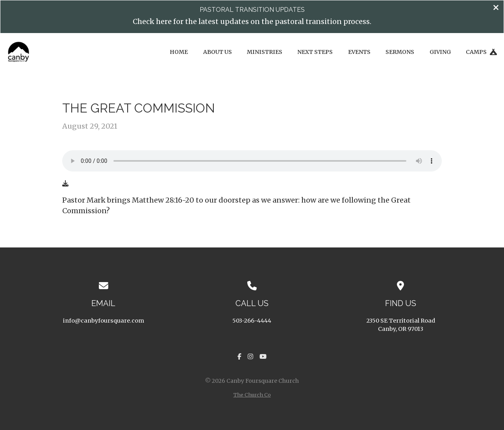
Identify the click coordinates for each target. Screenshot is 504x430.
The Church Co (252, 395)
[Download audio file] (65, 183)
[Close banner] (496, 8)
